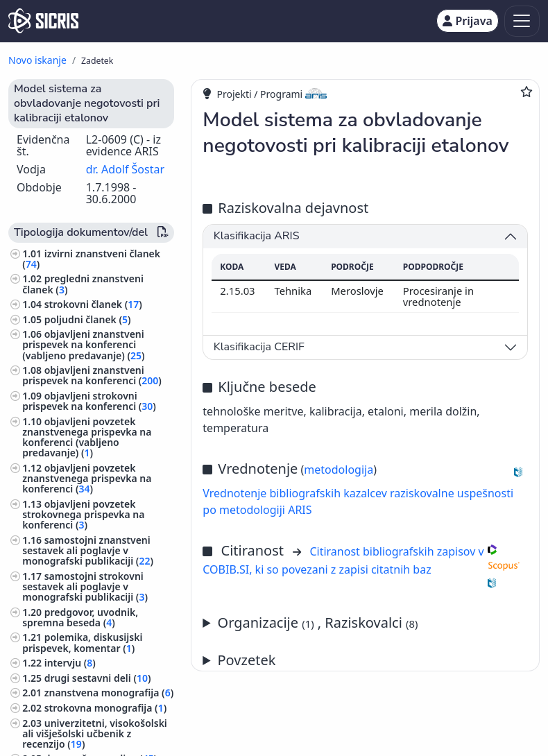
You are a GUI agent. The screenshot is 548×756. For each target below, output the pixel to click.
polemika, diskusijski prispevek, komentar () (82, 642)
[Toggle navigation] (522, 21)
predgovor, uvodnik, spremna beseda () (80, 617)
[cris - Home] (43, 21)
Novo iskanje (37, 60)
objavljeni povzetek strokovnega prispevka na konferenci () (83, 514)
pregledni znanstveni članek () (83, 284)
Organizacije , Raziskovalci (318, 622)
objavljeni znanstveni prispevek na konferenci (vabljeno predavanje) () (83, 344)
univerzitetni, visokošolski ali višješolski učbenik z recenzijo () (95, 733)
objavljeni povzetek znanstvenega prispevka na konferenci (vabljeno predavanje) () (87, 437)
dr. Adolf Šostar (125, 169)
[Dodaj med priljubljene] (526, 92)
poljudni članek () (88, 319)
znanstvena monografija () (109, 693)
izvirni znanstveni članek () (91, 259)
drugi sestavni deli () (98, 678)
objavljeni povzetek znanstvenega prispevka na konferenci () (87, 478)
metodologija (339, 470)
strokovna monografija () (105, 708)
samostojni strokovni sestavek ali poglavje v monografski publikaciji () (85, 586)
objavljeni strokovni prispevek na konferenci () (89, 401)
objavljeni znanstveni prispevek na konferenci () (92, 375)
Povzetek (247, 660)
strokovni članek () (93, 304)
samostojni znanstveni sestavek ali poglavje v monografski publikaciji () (88, 550)
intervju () (70, 663)
